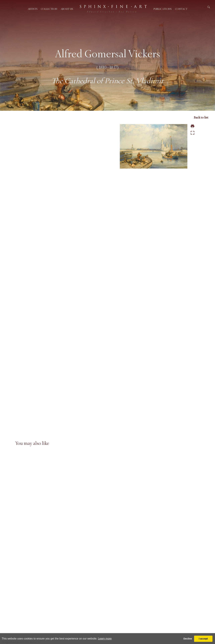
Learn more (105, 639)
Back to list (201, 117)
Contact (181, 9)
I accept (203, 639)
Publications (163, 9)
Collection (49, 9)
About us (67, 9)
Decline (188, 639)
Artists (33, 9)
